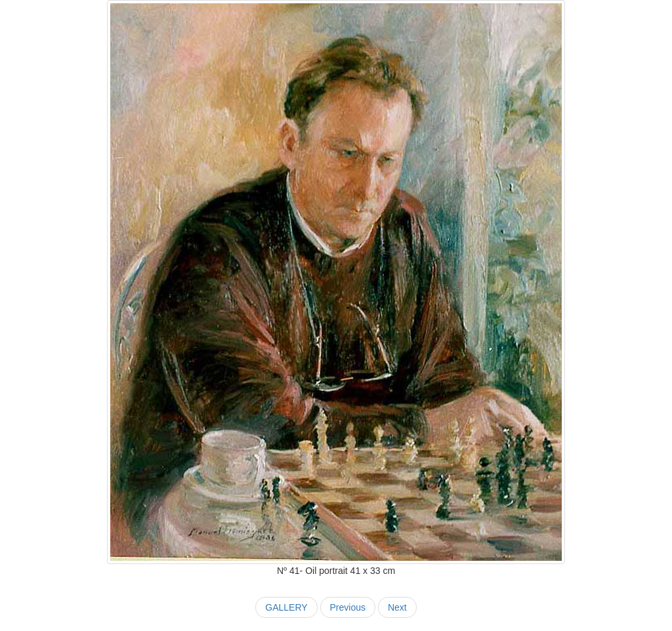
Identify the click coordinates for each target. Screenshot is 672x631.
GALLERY (286, 607)
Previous (348, 607)
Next (397, 607)
